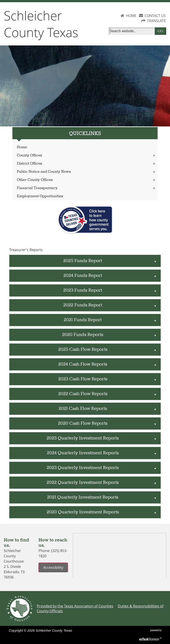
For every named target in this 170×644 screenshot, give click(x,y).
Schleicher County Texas (41, 24)
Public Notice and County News (86, 172)
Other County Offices (86, 180)
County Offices (86, 155)
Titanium (150, 639)
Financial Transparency (86, 188)
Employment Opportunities (40, 196)
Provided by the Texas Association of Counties (75, 606)
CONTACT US (155, 16)
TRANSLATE (156, 21)
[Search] (133, 31)
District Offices (86, 164)
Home (22, 147)
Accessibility (53, 567)
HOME (131, 16)
